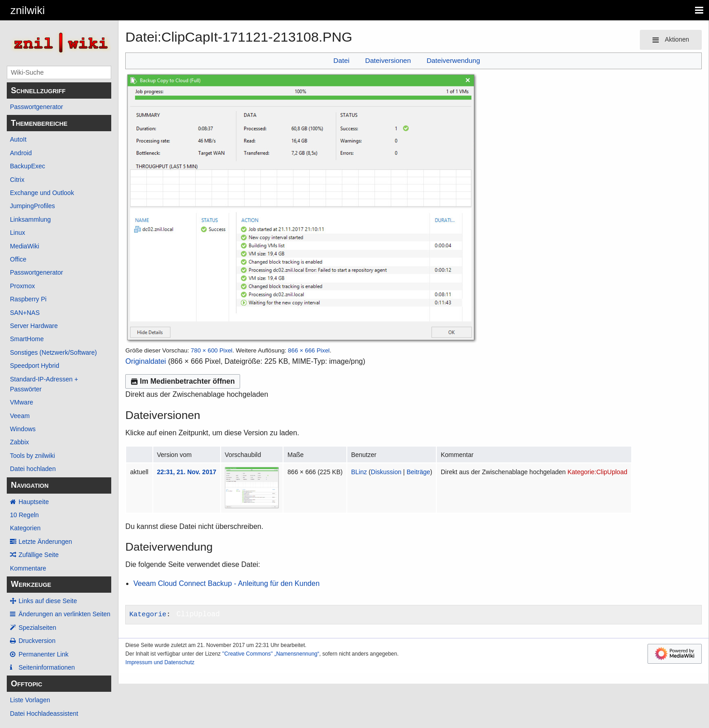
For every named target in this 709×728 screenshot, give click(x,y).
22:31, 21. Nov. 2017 (187, 472)
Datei (341, 60)
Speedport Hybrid (35, 366)
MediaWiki (25, 246)
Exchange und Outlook (42, 193)
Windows (23, 429)
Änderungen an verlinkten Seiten (64, 614)
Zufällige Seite (39, 555)
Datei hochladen (33, 469)
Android (21, 153)
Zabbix (19, 442)
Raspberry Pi (28, 299)
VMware (21, 402)
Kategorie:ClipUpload (597, 472)
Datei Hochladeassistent (44, 714)
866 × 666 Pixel (309, 350)
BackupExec (28, 166)
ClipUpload (198, 614)
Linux (17, 233)
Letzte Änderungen (45, 542)
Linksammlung (30, 219)
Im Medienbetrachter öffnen (183, 381)
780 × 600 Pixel (212, 350)
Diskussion (386, 472)
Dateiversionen (388, 60)
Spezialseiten (37, 628)
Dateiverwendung (453, 60)
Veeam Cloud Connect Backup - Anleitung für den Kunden (227, 583)
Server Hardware (34, 326)
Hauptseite (34, 502)
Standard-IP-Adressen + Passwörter (44, 384)
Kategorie (148, 614)
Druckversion (37, 641)
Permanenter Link (44, 654)
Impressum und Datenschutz (160, 662)
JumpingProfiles (33, 206)
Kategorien (25, 528)
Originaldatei (146, 361)
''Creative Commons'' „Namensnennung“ (271, 654)
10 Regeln (24, 515)
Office (18, 259)
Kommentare (28, 568)
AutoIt (18, 139)
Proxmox (22, 286)
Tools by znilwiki (33, 456)
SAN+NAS (25, 313)
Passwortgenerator (37, 107)
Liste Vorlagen (30, 700)
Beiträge (418, 472)
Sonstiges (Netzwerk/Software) (53, 352)
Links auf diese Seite (48, 601)
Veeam (20, 416)
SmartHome (27, 339)
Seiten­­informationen (47, 667)
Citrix (17, 180)
